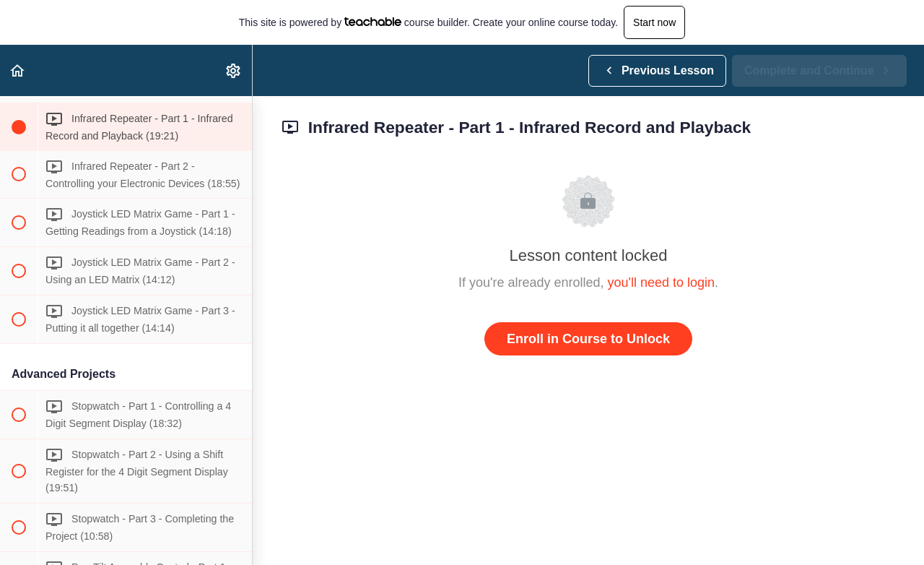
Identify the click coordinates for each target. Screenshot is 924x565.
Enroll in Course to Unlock (588, 339)
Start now (654, 22)
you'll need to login (662, 282)
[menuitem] (234, 70)
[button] (18, 70)
